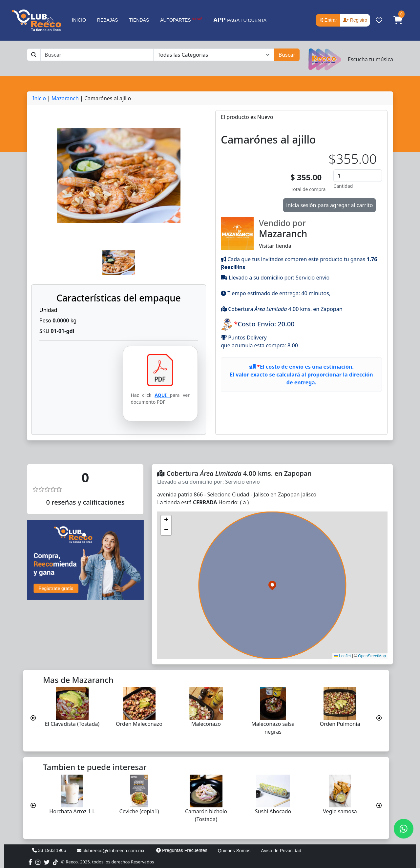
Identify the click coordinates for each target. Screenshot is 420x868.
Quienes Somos (234, 851)
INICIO (79, 20)
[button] (398, 20)
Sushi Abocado (273, 811)
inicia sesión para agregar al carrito (329, 205)
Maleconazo (206, 724)
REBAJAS (108, 20)
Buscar (287, 55)
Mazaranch (65, 98)
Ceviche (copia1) (139, 811)
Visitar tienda (301, 233)
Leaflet (342, 656)
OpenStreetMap (372, 656)
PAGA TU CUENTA (240, 20)
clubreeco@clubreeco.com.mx (111, 851)
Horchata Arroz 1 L (72, 811)
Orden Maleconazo (139, 724)
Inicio (39, 98)
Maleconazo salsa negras (273, 728)
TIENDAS (139, 20)
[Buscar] (97, 55)
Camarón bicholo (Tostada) (206, 815)
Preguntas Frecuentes (182, 850)
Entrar (328, 20)
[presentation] (33, 718)
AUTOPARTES (181, 20)
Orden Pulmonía (340, 724)
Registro (355, 20)
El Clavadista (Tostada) (72, 724)
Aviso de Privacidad (281, 851)
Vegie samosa (340, 811)
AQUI (162, 395)
